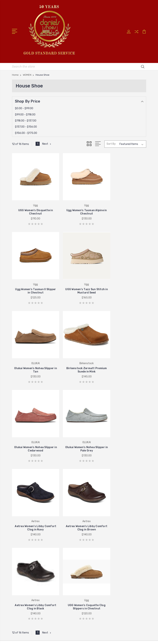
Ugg (17, 557)
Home (87, 477)
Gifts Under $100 (94, 552)
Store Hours (91, 483)
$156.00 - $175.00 (26, 132)
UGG (86, 488)
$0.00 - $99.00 (24, 108)
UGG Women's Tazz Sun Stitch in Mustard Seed (33, 280)
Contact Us (91, 511)
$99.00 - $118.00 (25, 114)
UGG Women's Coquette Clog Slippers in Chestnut (125, 428)
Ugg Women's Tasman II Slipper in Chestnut (125, 206)
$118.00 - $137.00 (26, 120)
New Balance (92, 494)
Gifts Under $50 (94, 557)
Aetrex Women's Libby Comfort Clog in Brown (33, 428)
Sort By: (111, 143)
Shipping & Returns (96, 505)
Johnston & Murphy (27, 541)
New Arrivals (91, 530)
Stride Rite (21, 546)
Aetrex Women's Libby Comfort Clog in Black (79, 428)
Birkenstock (22, 552)
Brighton (20, 530)
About (87, 499)
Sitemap (112, 632)
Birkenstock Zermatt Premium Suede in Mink (125, 280)
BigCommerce (94, 632)
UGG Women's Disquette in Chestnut (33, 206)
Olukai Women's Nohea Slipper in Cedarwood (33, 354)
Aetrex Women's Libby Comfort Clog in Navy (125, 354)
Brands (88, 535)
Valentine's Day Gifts (97, 546)
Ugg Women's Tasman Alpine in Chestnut (79, 206)
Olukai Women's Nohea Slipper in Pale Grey (79, 354)
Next (47, 143)
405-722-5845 (27, 476)
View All (20, 563)
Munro (87, 541)
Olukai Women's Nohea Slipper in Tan (79, 280)
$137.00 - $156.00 (26, 126)
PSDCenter (94, 638)
